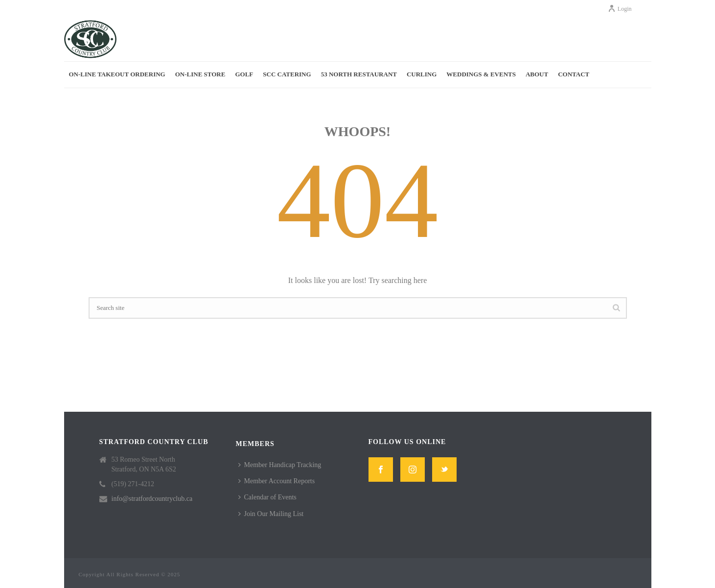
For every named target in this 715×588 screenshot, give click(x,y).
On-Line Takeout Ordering (117, 74)
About (537, 74)
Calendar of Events (267, 497)
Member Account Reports (277, 481)
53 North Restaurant (359, 74)
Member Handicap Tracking (280, 465)
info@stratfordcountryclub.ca (152, 499)
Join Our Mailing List (271, 514)
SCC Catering (287, 74)
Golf (244, 74)
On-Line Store (200, 74)
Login (620, 9)
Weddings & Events (481, 74)
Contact (574, 74)
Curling (422, 74)
